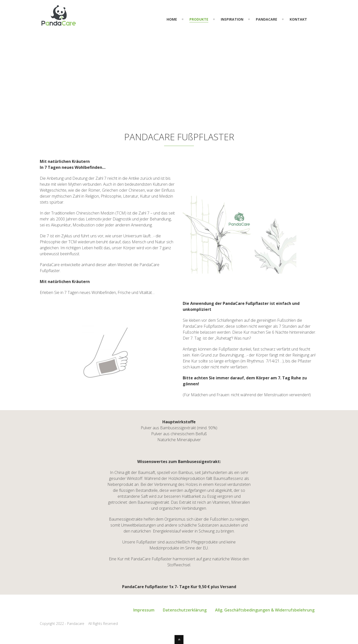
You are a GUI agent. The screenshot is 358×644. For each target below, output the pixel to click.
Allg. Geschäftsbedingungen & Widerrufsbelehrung (265, 610)
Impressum (144, 610)
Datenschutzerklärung (185, 610)
